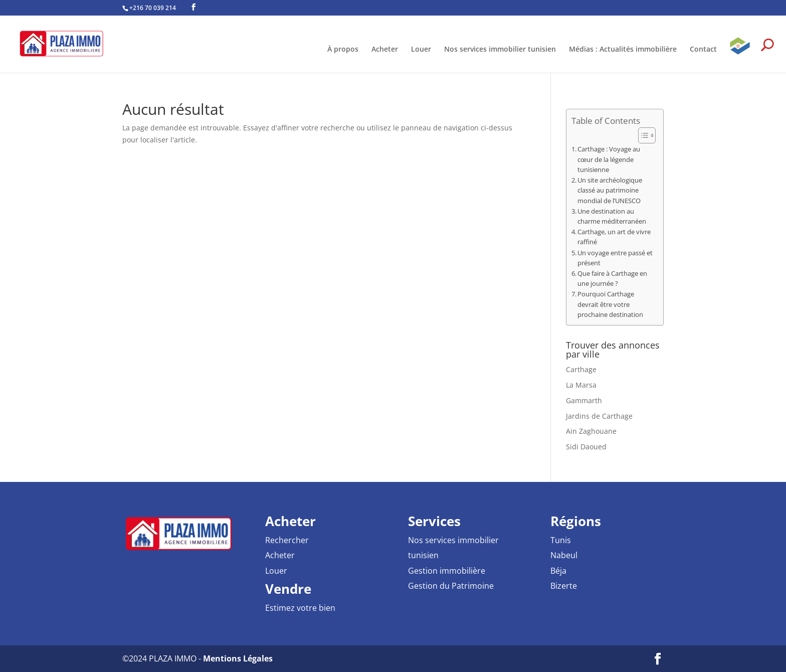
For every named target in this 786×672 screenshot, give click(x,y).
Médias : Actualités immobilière (623, 50)
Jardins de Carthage (599, 416)
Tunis (561, 540)
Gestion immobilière (447, 571)
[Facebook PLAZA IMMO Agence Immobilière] (193, 7)
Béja (558, 571)
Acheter (385, 50)
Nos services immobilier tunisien (500, 50)
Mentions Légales (238, 658)
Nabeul (564, 555)
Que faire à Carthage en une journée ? (612, 279)
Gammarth (584, 400)
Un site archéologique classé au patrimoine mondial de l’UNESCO (610, 190)
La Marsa (581, 385)
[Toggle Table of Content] (642, 135)
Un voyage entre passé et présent (615, 258)
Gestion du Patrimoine (451, 586)
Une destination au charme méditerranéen (612, 216)
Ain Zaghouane (591, 431)
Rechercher (287, 540)
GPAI (740, 54)
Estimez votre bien (300, 608)
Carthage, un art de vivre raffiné (614, 237)
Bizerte (564, 586)
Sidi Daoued (586, 447)
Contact (703, 50)
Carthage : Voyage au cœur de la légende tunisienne (609, 159)
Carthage (581, 369)
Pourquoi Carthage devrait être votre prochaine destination (610, 304)
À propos (343, 50)
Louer (421, 50)
